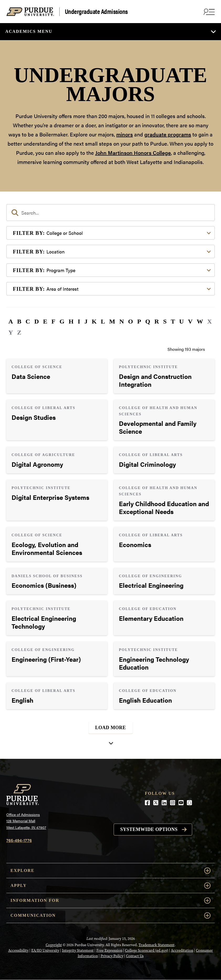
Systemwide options (149, 829)
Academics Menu (29, 31)
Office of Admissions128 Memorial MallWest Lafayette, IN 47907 (26, 821)
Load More (111, 728)
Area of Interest (46, 289)
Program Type (44, 270)
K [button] (94, 321)
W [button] (200, 321)
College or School (48, 233)
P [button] (139, 321)
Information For (110, 900)
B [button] (19, 321)
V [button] (190, 321)
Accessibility (18, 950)
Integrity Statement (78, 950)
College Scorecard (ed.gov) (147, 950)
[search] (110, 213)
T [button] (173, 321)
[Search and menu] (208, 12)
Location (39, 251)
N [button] (122, 321)
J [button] (86, 321)
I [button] (79, 321)
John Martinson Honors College (133, 153)
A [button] (11, 321)
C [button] (28, 321)
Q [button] (148, 321)
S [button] (165, 321)
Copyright (54, 945)
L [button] (103, 321)
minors (125, 134)
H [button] (71, 321)
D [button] (37, 321)
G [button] (62, 321)
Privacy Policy (112, 956)
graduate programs (168, 134)
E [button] (45, 321)
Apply (110, 886)
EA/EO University (45, 950)
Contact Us (135, 956)
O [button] (131, 321)
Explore (110, 871)
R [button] (157, 321)
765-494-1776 (19, 840)
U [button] (181, 321)
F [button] (53, 321)
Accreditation (182, 950)
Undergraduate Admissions (96, 12)
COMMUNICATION (110, 915)
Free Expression (109, 950)
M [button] (112, 321)
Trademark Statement (157, 945)
